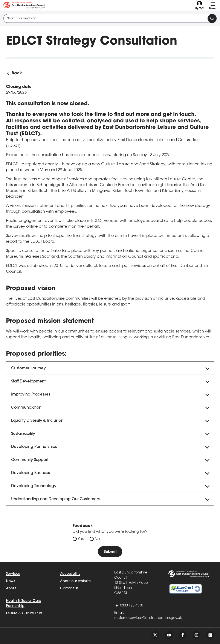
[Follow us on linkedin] (210, 635)
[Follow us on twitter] (155, 635)
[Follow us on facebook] (183, 635)
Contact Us (69, 588)
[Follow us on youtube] (169, 635)
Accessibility (70, 574)
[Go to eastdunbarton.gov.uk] (24, 5)
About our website (75, 581)
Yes (81, 539)
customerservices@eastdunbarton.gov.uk (148, 618)
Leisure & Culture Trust (24, 613)
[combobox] (110, 18)
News (11, 581)
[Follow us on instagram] (196, 635)
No (97, 539)
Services (13, 574)
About (11, 588)
